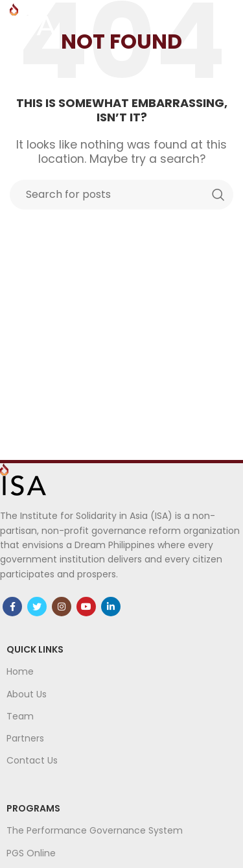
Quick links (35, 649)
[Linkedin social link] (111, 607)
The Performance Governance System (95, 830)
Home (20, 671)
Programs (33, 808)
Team (20, 716)
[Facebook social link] (12, 607)
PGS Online (31, 853)
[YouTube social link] (86, 607)
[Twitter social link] (37, 607)
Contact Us (32, 760)
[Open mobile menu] (227, 19)
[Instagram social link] (62, 607)
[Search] (121, 195)
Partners (25, 738)
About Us (27, 694)
